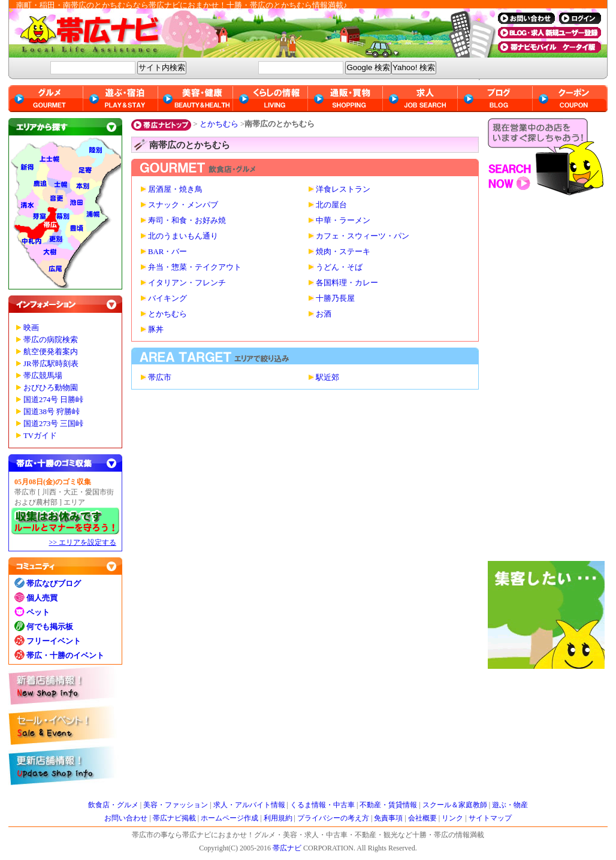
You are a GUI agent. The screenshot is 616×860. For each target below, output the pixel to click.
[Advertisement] (548, 381)
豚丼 (156, 330)
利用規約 (278, 818)
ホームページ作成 (230, 818)
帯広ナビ (248, 33)
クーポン (570, 99)
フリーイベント (54, 641)
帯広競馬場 (43, 376)
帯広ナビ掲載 (174, 818)
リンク (452, 818)
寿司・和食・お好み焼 (187, 221)
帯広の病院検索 (51, 340)
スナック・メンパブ (183, 205)
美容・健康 (196, 99)
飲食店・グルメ (113, 805)
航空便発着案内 (51, 352)
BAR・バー (167, 252)
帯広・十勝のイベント (65, 655)
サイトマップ (490, 818)
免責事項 (388, 818)
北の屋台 (331, 205)
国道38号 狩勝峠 (52, 412)
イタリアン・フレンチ (187, 283)
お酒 (324, 314)
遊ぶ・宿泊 (121, 99)
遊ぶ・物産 (510, 805)
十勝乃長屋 (335, 298)
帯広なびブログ (54, 583)
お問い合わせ (126, 818)
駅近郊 (327, 378)
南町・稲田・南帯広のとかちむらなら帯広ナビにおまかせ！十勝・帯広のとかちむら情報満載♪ (182, 5)
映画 (31, 328)
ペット (38, 612)
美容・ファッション (176, 805)
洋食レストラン (343, 189)
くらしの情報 (271, 99)
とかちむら (219, 124)
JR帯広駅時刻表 (51, 364)
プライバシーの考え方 (333, 818)
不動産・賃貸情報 (388, 805)
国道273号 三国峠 (53, 424)
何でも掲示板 (50, 627)
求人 (420, 99)
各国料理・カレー (347, 283)
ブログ (495, 99)
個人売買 (42, 598)
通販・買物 (345, 99)
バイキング (167, 298)
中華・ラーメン (343, 221)
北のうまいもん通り (183, 236)
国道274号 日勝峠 (53, 400)
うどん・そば (339, 267)
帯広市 (160, 378)
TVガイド (40, 436)
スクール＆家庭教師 (455, 805)
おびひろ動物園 (51, 388)
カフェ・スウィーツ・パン (363, 236)
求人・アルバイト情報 (249, 805)
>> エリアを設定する (82, 542)
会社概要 (422, 818)
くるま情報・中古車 (322, 805)
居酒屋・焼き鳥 (175, 189)
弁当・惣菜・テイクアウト (195, 267)
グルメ (46, 99)
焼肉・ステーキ (343, 252)
